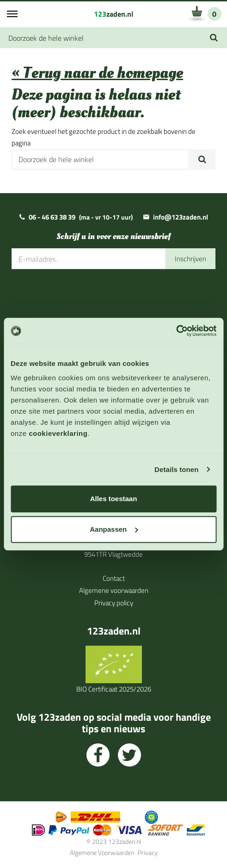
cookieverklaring (58, 433)
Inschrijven (190, 259)
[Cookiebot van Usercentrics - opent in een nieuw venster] (176, 331)
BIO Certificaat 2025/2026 (114, 689)
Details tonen (176, 469)
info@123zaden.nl (181, 217)
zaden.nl (113, 14)
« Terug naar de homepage (97, 73)
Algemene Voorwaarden (102, 852)
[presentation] (82, 297)
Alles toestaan (114, 499)
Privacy (148, 852)
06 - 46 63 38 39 (52, 217)
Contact (114, 578)
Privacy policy (114, 603)
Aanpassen (114, 529)
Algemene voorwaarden (114, 590)
